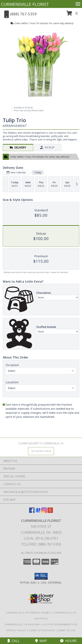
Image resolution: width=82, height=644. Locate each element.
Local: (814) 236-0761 (41, 538)
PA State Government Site (60, 624)
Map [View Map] (41, 641)
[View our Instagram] (44, 512)
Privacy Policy (16, 630)
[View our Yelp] (50, 512)
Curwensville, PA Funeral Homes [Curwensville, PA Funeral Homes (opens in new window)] (28, 613)
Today (38, 172)
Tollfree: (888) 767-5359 (41, 544)
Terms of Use (67, 630)
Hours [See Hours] (68, 641)
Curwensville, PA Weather (22, 624)
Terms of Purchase (42, 630)
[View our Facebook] (32, 512)
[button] (72, 14)
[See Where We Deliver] (41, 451)
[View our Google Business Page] (38, 512)
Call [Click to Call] (14, 641)
